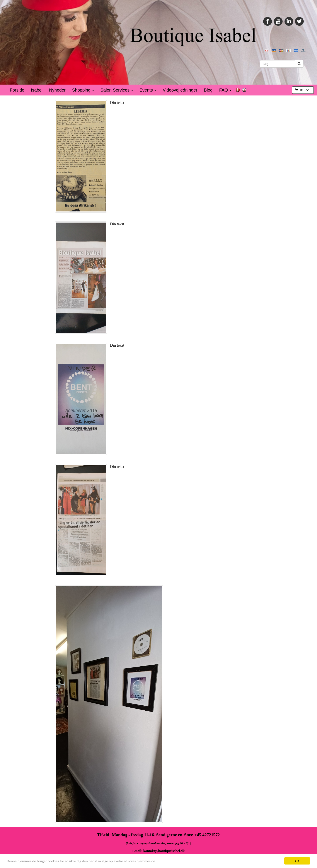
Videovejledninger (180, 90)
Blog (208, 90)
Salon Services (117, 90)
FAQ (225, 90)
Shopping (83, 90)
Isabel (37, 90)
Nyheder (57, 90)
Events (148, 90)
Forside (17, 90)
